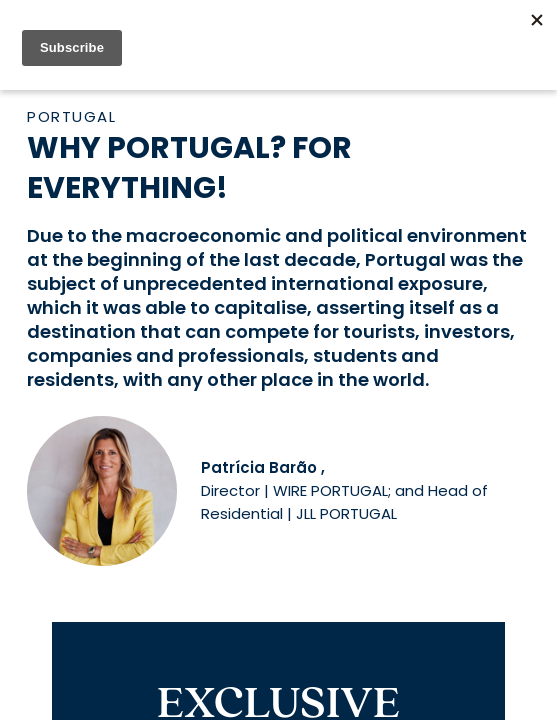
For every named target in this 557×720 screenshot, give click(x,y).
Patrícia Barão (259, 467)
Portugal (71, 116)
